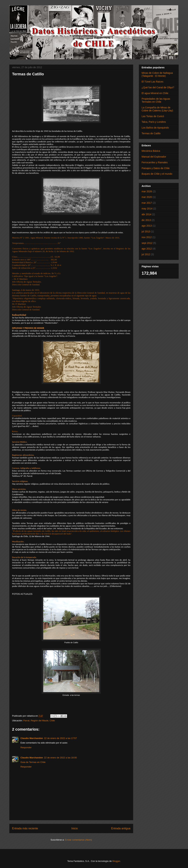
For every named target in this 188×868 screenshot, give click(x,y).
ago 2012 (147, 249)
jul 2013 (146, 231)
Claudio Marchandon (32, 738)
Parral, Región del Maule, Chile (39, 721)
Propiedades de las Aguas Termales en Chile (156, 100)
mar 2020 (147, 197)
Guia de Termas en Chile (33, 762)
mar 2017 (147, 203)
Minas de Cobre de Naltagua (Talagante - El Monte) (157, 74)
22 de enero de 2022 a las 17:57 (60, 738)
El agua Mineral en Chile (155, 93)
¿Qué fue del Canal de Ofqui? (158, 87)
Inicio (75, 828)
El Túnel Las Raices (152, 82)
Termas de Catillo (151, 133)
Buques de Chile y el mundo (157, 174)
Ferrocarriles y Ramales (155, 162)
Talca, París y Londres (154, 122)
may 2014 (147, 209)
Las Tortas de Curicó (153, 116)
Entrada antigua (121, 828)
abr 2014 (146, 214)
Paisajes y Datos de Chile (156, 168)
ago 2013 (147, 226)
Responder (26, 747)
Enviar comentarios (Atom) (78, 840)
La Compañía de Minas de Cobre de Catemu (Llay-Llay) (157, 109)
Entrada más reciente (25, 828)
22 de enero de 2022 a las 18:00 (60, 758)
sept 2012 (147, 243)
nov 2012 (147, 237)
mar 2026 (147, 191)
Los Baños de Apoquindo (155, 128)
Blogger (116, 861)
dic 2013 (146, 220)
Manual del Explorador (154, 157)
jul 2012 (146, 254)
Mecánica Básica (151, 151)
